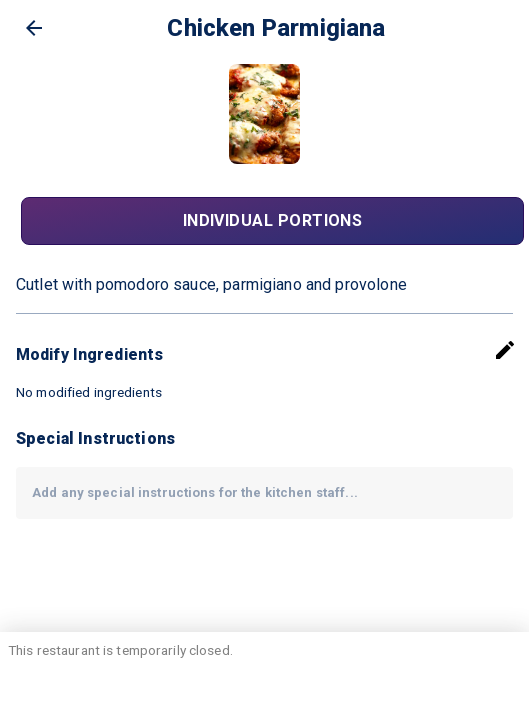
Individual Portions (272, 221)
